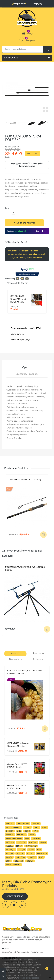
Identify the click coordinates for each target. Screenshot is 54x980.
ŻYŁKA (32, 835)
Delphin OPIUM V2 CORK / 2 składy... (26, 480)
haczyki (33, 842)
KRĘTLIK (30, 861)
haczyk (32, 857)
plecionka (42, 853)
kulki (31, 850)
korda (9, 857)
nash (45, 827)
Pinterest (27, 279)
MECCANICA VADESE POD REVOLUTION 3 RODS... (25, 569)
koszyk (20, 853)
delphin (10, 831)
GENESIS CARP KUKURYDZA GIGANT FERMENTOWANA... (25, 672)
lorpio (30, 853)
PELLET (27, 827)
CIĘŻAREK (19, 861)
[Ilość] (9, 214)
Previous (6, 123)
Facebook (6, 905)
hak (39, 850)
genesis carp (23, 824)
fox (27, 839)
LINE (19, 831)
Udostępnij (17, 279)
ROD (41, 857)
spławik (10, 835)
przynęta (10, 850)
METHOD (10, 842)
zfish (9, 861)
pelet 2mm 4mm (13, 865)
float (19, 846)
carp (36, 827)
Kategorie (11, 58)
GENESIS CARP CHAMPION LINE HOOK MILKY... (18, 299)
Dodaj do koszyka (25, 223)
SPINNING (21, 835)
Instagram (22, 905)
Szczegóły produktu (27, 374)
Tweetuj (22, 279)
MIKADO (10, 824)
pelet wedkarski (14, 839)
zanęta (22, 850)
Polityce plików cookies (29, 978)
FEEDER (36, 824)
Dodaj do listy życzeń (16, 242)
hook (27, 831)
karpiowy (21, 857)
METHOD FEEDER (13, 827)
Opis (25, 368)
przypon (22, 842)
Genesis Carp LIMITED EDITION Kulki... (17, 766)
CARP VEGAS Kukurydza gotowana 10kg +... (18, 745)
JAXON (43, 842)
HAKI (36, 831)
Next (48, 123)
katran (10, 853)
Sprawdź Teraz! (15, 896)
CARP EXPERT (31, 846)
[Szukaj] (27, 49)
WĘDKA (9, 846)
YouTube (14, 905)
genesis (36, 839)
